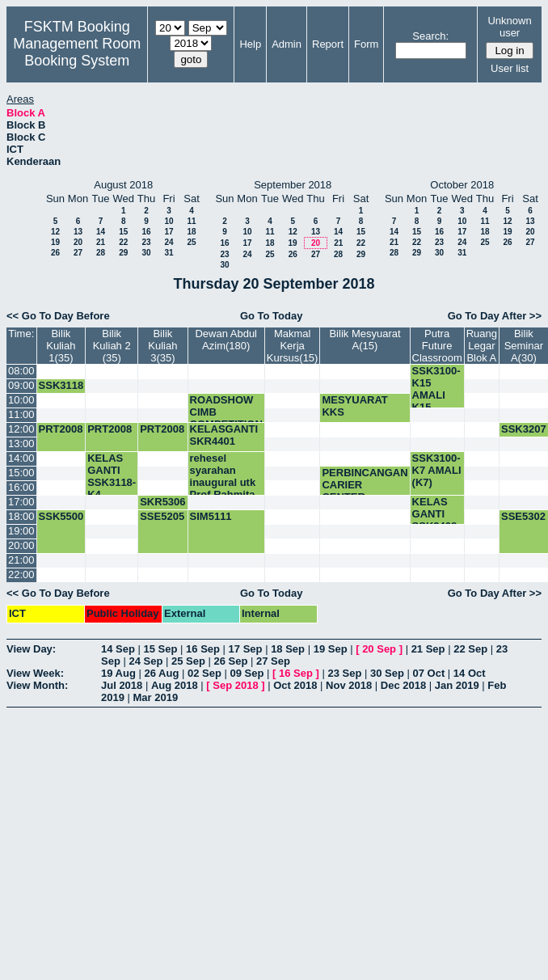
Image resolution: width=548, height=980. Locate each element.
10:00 (21, 400)
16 (146, 232)
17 (169, 232)
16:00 (21, 487)
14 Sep (118, 649)
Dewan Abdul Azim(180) (226, 340)
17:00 (21, 502)
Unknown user (509, 27)
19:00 (21, 531)
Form (366, 44)
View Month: (37, 685)
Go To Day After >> (495, 316)
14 (101, 232)
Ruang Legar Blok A (482, 346)
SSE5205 (162, 516)
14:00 (21, 458)
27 (78, 253)
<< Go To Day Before (58, 316)
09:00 (21, 385)
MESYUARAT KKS (354, 406)
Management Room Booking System (77, 52)
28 (101, 253)
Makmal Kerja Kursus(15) (293, 346)
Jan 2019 (457, 685)
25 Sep (188, 661)
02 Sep (204, 673)
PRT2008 (61, 429)
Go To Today (272, 316)
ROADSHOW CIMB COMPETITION (226, 412)
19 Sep (331, 649)
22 (123, 242)
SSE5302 (523, 516)
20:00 (21, 545)
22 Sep (470, 649)
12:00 (21, 429)
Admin (287, 44)
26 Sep (231, 661)
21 (101, 242)
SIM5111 (211, 516)
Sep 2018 (235, 685)
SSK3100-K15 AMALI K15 (436, 389)
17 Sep (246, 649)
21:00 (21, 560)
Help (250, 44)
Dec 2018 (403, 685)
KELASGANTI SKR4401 (224, 435)
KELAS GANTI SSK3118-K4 (112, 476)
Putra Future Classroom (437, 346)
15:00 (21, 473)
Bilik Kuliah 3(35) (162, 346)
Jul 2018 (122, 685)
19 (55, 242)
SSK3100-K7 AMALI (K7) (437, 470)
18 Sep (288, 649)
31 (169, 253)
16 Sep (203, 649)
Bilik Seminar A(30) (524, 346)
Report (328, 44)
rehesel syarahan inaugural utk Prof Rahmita (223, 476)
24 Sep (145, 661)
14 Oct (470, 673)
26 (55, 253)
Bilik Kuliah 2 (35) (112, 346)
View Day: (31, 649)
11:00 (21, 414)
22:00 (21, 574)
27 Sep (273, 661)
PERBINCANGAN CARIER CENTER (365, 485)
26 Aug (161, 673)
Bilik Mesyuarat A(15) (365, 340)
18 (191, 232)
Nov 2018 (349, 685)
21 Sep (428, 649)
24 (169, 242)
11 (191, 221)
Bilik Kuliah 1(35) (61, 346)
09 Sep (247, 673)
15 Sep (161, 649)
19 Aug (118, 673)
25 (191, 242)
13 (78, 232)
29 (123, 253)
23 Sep (344, 673)
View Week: (35, 673)
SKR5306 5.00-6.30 (162, 508)
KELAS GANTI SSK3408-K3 (436, 520)
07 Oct (429, 673)
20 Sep (379, 649)
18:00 (21, 516)
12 (55, 232)
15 (123, 232)
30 (146, 253)
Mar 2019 (156, 697)
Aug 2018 (175, 685)
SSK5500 (61, 516)
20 (78, 242)
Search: (430, 36)
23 (146, 242)
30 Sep (387, 673)
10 (169, 221)
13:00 (21, 444)
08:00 (21, 371)
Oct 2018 (295, 685)
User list (510, 68)
